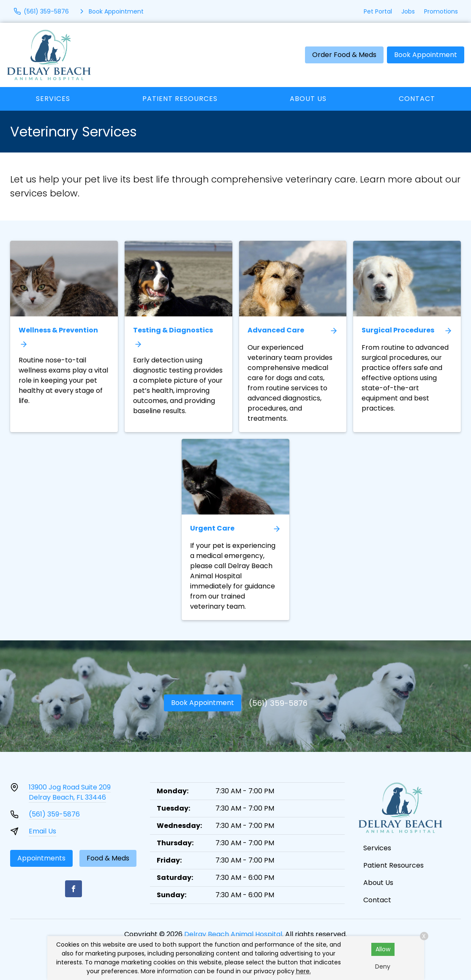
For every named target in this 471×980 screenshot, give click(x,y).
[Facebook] (74, 889)
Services (53, 99)
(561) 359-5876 (278, 703)
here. (304, 971)
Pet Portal (378, 11)
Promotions (441, 11)
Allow (383, 949)
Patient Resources (180, 99)
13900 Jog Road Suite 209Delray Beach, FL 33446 (70, 792)
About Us (308, 99)
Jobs (408, 11)
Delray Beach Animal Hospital (233, 934)
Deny (383, 966)
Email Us (42, 831)
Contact (417, 99)
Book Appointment (426, 55)
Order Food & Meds (344, 55)
